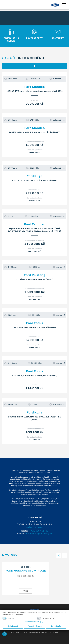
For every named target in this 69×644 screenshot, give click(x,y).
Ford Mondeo (35, 87)
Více (26, 591)
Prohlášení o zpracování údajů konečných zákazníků (35, 632)
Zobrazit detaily (34, 622)
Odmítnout (13, 626)
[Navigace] (64, 5)
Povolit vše (56, 626)
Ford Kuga (34, 176)
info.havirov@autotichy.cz (38, 534)
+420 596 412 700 (39, 531)
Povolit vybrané (34, 626)
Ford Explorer (34, 224)
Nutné (11, 618)
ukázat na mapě (34, 527)
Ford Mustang (35, 275)
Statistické (48, 618)
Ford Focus (35, 323)
